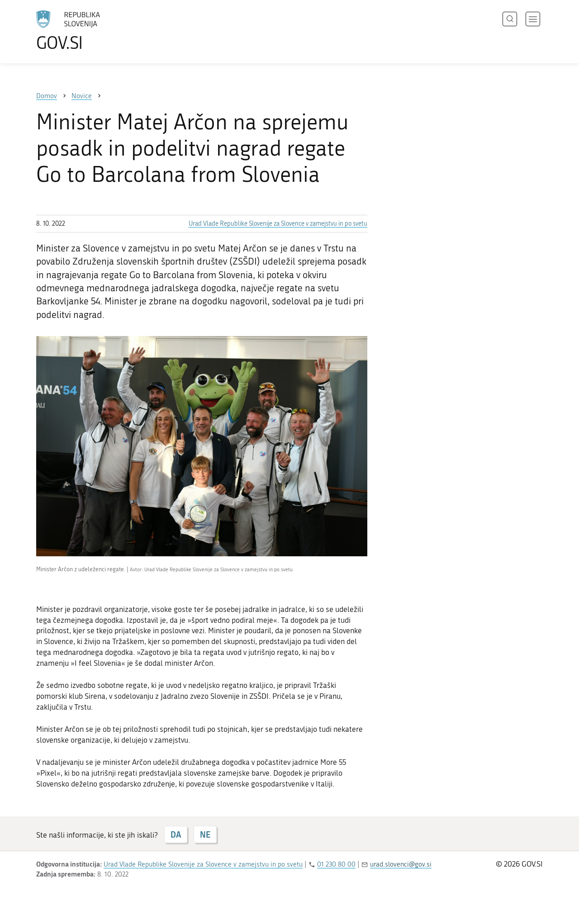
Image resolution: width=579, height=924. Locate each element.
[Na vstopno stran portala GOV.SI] (93, 31)
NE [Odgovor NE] (205, 834)
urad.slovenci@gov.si (401, 864)
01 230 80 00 (336, 864)
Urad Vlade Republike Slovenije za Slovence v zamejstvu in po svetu (278, 224)
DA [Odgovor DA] (176, 834)
